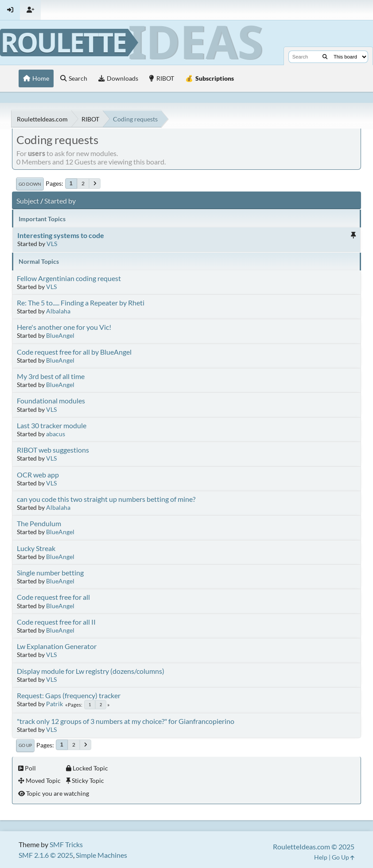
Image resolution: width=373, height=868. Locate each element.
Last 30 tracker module (52, 425)
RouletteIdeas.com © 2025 (314, 846)
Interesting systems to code (61, 235)
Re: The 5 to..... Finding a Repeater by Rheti (81, 303)
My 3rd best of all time (51, 376)
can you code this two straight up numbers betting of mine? (106, 499)
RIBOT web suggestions (53, 450)
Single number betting (50, 573)
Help (321, 857)
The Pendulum (39, 523)
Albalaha (58, 311)
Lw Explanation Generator (57, 646)
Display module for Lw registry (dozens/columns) (91, 671)
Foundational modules (51, 401)
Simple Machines (101, 855)
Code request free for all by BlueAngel (74, 352)
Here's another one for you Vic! (64, 327)
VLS (52, 244)
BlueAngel (60, 335)
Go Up (25, 745)
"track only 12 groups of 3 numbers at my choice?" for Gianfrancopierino (126, 721)
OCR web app (38, 475)
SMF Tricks (66, 844)
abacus (56, 434)
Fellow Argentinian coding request (69, 278)
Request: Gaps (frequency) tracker (69, 695)
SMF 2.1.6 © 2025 (46, 855)
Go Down (30, 184)
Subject (28, 201)
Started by (60, 201)
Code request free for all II (56, 622)
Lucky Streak (36, 548)
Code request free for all (53, 597)
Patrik (54, 704)
